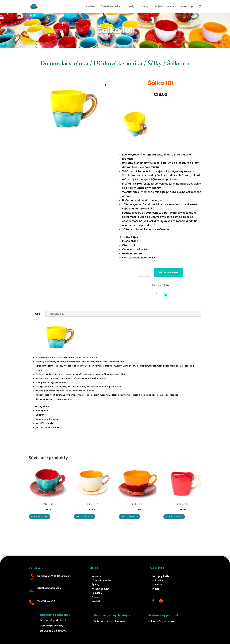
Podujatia (158, 7)
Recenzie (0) (58, 314)
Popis (37, 314)
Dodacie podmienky (52, 626)
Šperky (131, 7)
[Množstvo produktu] (144, 273)
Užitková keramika (110, 7)
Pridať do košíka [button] (40, 517)
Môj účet (157, 585)
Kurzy (145, 7)
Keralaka (91, 7)
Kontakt (183, 7)
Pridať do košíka (168, 273)
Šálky (155, 63)
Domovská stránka (64, 63)
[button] (105, 85)
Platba (156, 589)
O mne (171, 7)
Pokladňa (158, 580)
